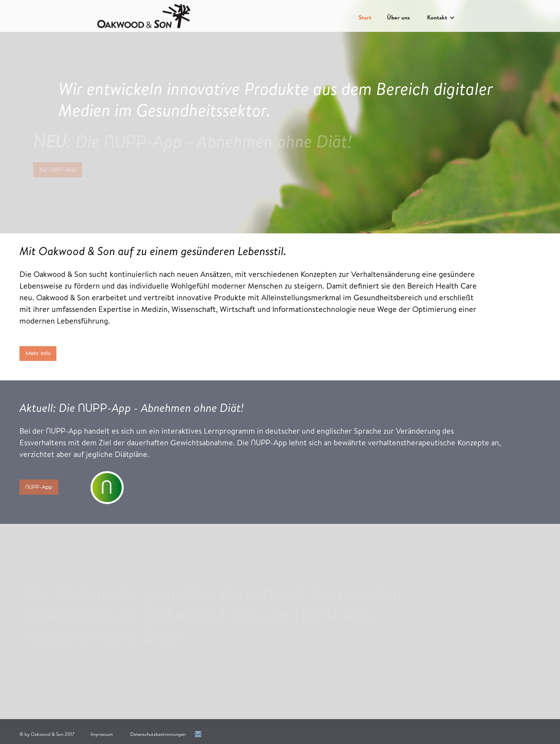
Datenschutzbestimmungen (158, 734)
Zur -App (54, 170)
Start (365, 17)
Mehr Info (38, 353)
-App (39, 487)
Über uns (398, 17)
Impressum (102, 734)
